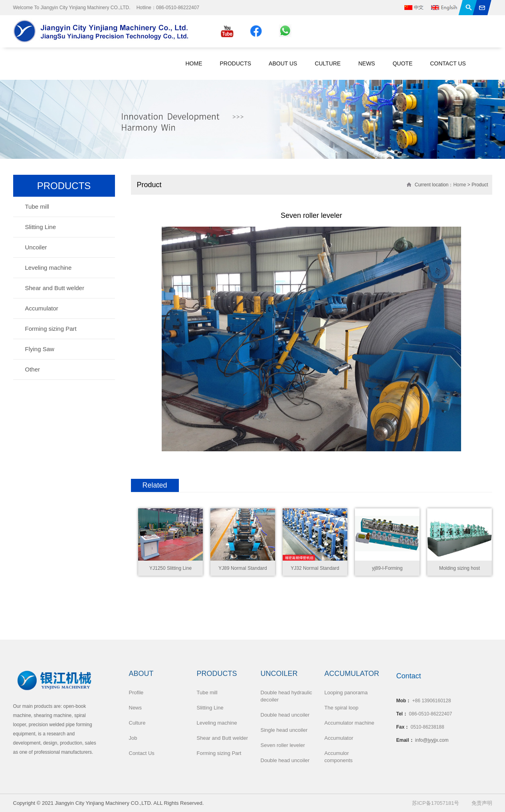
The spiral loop (342, 708)
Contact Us (448, 63)
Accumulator (42, 308)
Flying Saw (40, 349)
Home (194, 63)
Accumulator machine (350, 723)
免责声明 (482, 803)
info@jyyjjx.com (432, 740)
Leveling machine (49, 268)
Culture (328, 63)
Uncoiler (36, 247)
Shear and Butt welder (55, 288)
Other (33, 369)
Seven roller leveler (283, 745)
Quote (402, 63)
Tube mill (37, 206)
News (366, 63)
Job (133, 738)
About (141, 674)
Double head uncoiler (285, 715)
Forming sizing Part (51, 329)
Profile (136, 692)
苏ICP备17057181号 (436, 803)
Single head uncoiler (284, 730)
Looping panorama (346, 692)
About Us (283, 63)
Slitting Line (41, 227)
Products (236, 63)
